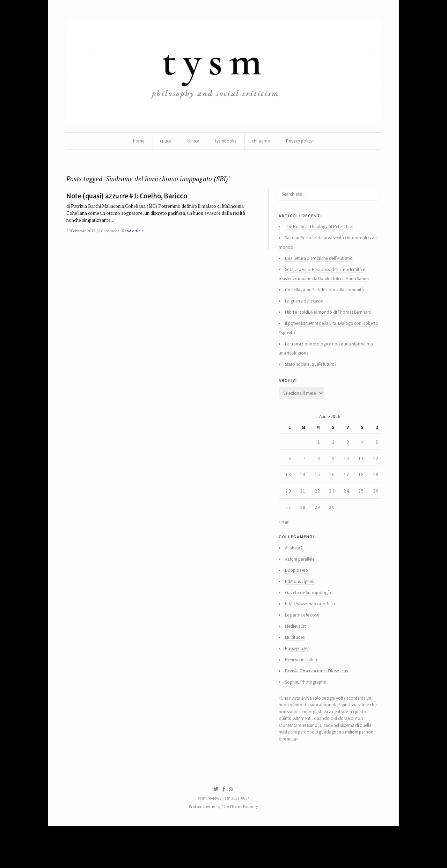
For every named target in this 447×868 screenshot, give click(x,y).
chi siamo (263, 143)
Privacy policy (303, 143)
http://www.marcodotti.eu (313, 633)
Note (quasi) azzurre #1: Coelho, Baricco (128, 200)
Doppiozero (298, 597)
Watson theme (201, 848)
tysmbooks (225, 143)
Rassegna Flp (299, 680)
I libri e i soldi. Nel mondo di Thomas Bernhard (332, 324)
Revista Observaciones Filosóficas (322, 704)
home (134, 143)
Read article (138, 238)
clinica (191, 143)
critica (163, 143)
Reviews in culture (305, 692)
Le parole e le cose (305, 645)
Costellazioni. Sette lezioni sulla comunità (328, 300)
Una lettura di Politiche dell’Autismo (322, 267)
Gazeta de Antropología (310, 621)
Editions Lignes (301, 609)
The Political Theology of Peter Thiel (323, 233)
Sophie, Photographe (308, 716)
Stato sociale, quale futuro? (314, 379)
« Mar (284, 546)
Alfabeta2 (296, 574)
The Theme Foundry (241, 848)
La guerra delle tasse (307, 312)
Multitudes (297, 669)
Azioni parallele (301, 585)
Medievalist (298, 657)
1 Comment (112, 238)
